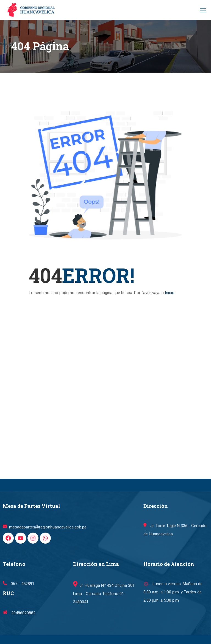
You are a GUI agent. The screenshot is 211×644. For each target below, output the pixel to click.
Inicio (170, 293)
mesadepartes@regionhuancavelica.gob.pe (45, 527)
